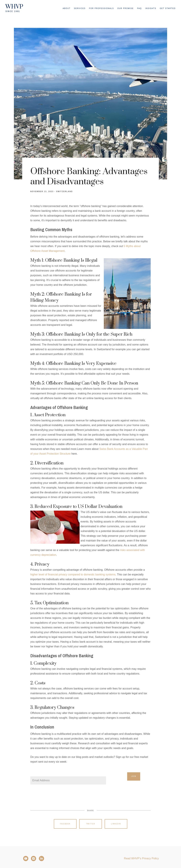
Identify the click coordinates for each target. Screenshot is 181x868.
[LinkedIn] (41, 858)
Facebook (65, 824)
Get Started (168, 8)
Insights (151, 8)
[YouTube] (26, 858)
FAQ (139, 8)
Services (80, 8)
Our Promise (125, 8)
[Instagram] (34, 858)
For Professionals (102, 8)
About (67, 8)
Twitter (91, 824)
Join (134, 776)
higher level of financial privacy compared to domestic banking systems (73, 575)
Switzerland (65, 192)
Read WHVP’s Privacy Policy (141, 858)
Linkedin (116, 824)
